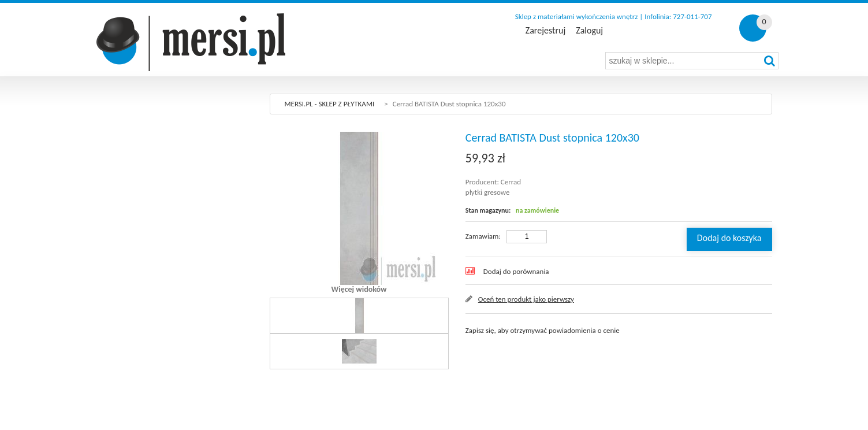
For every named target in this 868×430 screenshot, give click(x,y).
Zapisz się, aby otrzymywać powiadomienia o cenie (543, 330)
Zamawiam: (483, 236)
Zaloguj (589, 31)
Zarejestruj (545, 31)
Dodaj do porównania (516, 271)
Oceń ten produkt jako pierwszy (526, 299)
